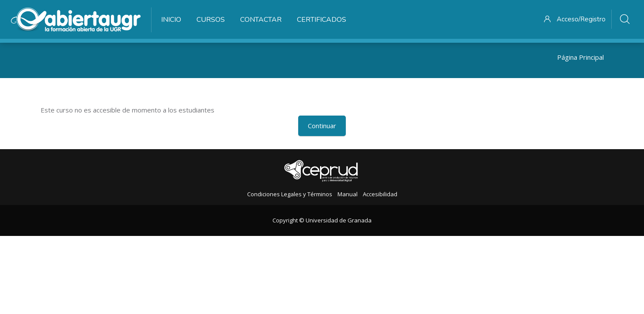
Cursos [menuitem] (211, 20)
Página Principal (580, 57)
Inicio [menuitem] (171, 20)
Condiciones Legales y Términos (290, 194)
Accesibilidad (380, 194)
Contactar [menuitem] (261, 20)
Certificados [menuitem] (322, 20)
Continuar (322, 126)
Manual (348, 194)
